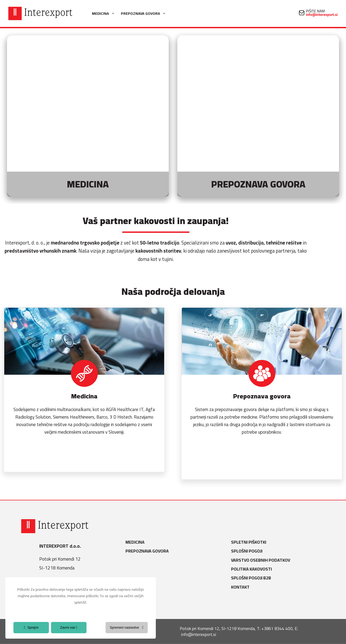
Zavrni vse (69, 628)
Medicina (104, 13)
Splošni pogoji (248, 551)
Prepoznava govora (144, 13)
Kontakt (242, 587)
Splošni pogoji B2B (253, 578)
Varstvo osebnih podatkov (262, 560)
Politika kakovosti (253, 569)
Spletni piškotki (250, 542)
